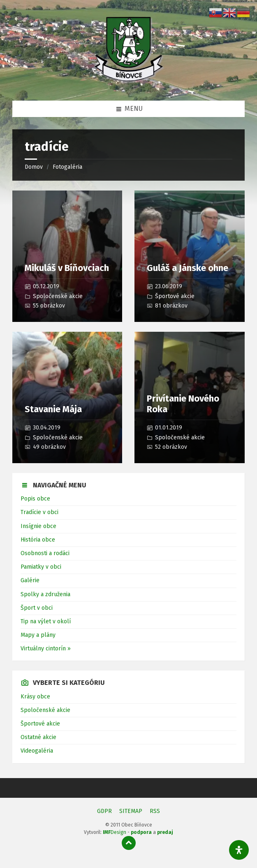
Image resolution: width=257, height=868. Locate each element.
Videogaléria (37, 751)
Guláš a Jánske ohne (188, 268)
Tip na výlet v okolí (46, 621)
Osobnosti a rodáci (45, 553)
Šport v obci (37, 608)
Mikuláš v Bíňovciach (67, 268)
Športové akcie (175, 296)
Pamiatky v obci (41, 567)
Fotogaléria (67, 167)
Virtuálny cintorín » (46, 649)
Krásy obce (35, 697)
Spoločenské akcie (58, 296)
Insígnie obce (38, 526)
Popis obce (35, 499)
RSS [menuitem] (155, 811)
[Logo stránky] (129, 84)
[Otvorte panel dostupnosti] (239, 850)
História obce (38, 540)
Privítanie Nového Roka (183, 404)
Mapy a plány (38, 635)
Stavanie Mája (53, 409)
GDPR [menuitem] (104, 811)
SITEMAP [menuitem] (131, 811)
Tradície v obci (39, 512)
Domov (34, 167)
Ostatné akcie (38, 737)
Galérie (30, 580)
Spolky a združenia (45, 594)
